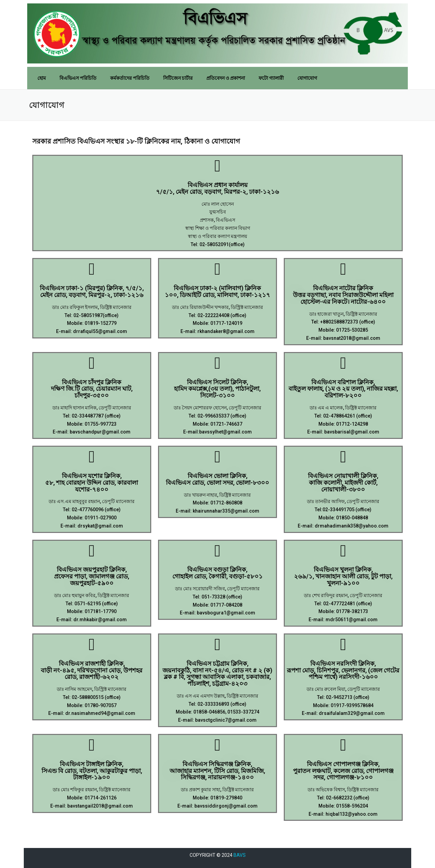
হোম (42, 78)
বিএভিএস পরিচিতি (78, 78)
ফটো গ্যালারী (271, 78)
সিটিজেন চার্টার (178, 78)
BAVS (240, 855)
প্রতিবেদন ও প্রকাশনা (226, 78)
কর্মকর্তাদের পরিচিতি (130, 78)
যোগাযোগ (307, 78)
